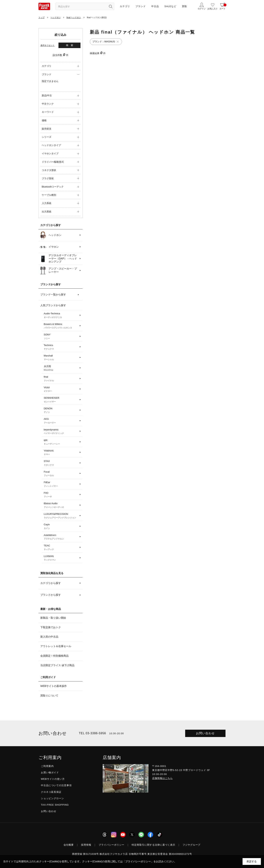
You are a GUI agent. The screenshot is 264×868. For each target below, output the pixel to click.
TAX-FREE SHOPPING (55, 805)
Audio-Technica (61, 315)
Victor (61, 389)
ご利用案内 (47, 766)
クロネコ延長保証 (51, 792)
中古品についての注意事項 (56, 785)
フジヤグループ (192, 845)
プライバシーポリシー (111, 845)
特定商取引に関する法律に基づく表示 (153, 845)
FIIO (61, 495)
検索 (71, 45)
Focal (61, 474)
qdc (61, 442)
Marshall (61, 358)
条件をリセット (48, 45)
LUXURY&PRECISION (61, 516)
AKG (61, 421)
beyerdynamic (61, 432)
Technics (61, 347)
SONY (61, 336)
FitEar (61, 484)
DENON (61, 410)
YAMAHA (61, 453)
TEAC (61, 547)
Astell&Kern (61, 537)
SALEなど (170, 6)
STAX (61, 463)
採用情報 (86, 845)
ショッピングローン (52, 798)
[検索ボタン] (111, 6)
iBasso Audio (61, 505)
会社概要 (69, 845)
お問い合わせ (205, 733)
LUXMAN (61, 558)
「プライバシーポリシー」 (138, 861)
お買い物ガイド (50, 773)
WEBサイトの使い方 (53, 779)
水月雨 (61, 368)
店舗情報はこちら (162, 778)
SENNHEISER (61, 400)
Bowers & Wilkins (61, 326)
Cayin (61, 526)
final (61, 379)
